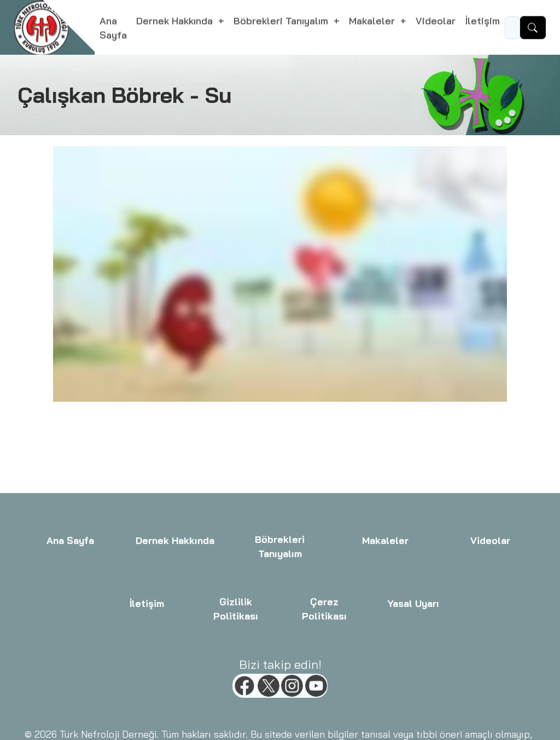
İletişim (483, 22)
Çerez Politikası (324, 675)
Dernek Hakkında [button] (176, 22)
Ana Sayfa (113, 29)
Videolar (436, 22)
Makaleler (385, 607)
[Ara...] (512, 29)
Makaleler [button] (373, 22)
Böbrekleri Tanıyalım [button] (282, 22)
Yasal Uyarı (413, 669)
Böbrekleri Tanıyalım (280, 613)
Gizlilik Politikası (236, 675)
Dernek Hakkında (175, 607)
